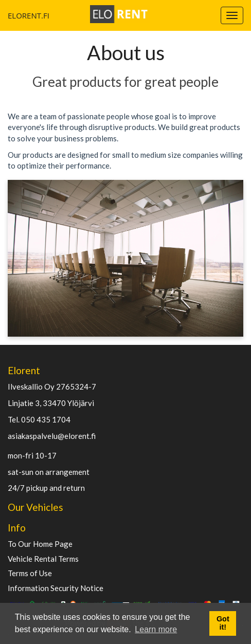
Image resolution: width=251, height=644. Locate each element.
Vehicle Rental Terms (43, 559)
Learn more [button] (156, 629)
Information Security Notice (56, 588)
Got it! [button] (223, 623)
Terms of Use (30, 573)
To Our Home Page (40, 544)
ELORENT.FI (12, 15)
